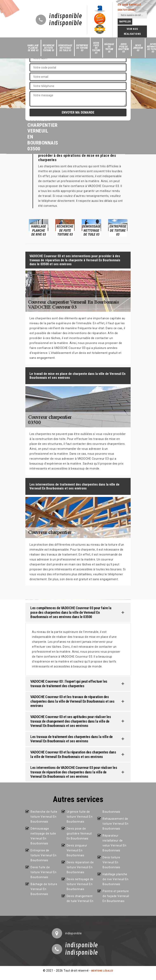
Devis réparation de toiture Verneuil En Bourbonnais (80, 867)
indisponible (66, 16)
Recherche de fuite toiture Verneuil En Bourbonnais (44, 817)
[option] (39, 228)
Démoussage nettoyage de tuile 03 (65, 48)
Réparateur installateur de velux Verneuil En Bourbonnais (115, 843)
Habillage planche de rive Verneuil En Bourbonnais (116, 879)
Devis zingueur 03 (138, 48)
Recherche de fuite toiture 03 (48, 48)
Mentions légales (102, 971)
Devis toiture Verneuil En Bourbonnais (111, 862)
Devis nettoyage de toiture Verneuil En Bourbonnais (80, 884)
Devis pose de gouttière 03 (124, 48)
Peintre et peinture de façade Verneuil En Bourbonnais (116, 896)
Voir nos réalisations (132, 31)
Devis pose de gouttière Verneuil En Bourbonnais (79, 834)
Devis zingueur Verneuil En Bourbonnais (77, 850)
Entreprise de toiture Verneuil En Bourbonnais (44, 855)
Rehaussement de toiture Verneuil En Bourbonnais (116, 824)
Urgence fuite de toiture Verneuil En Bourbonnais (80, 817)
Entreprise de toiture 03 (82, 48)
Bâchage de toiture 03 (109, 48)
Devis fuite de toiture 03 (96, 48)
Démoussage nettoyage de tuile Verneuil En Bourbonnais (43, 836)
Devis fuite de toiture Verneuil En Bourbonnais (44, 872)
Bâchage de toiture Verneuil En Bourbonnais (44, 889)
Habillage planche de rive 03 (33, 48)
